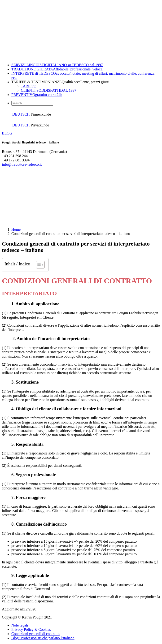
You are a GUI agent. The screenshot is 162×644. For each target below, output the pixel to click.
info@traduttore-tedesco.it (22, 164)
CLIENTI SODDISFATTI (49, 90)
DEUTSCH (21, 114)
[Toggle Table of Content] (38, 265)
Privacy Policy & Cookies (31, 629)
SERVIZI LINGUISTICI (57, 65)
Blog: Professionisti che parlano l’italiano (43, 638)
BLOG (7, 133)
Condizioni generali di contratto (35, 634)
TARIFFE (28, 86)
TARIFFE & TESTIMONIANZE (61, 82)
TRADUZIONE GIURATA (57, 69)
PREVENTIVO (37, 95)
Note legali (20, 625)
